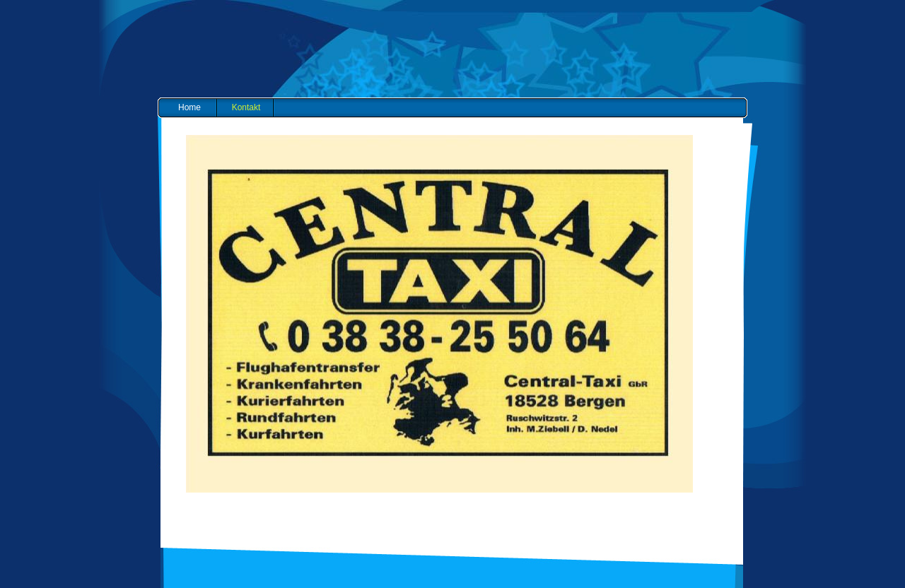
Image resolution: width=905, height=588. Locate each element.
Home (189, 107)
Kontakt (246, 107)
